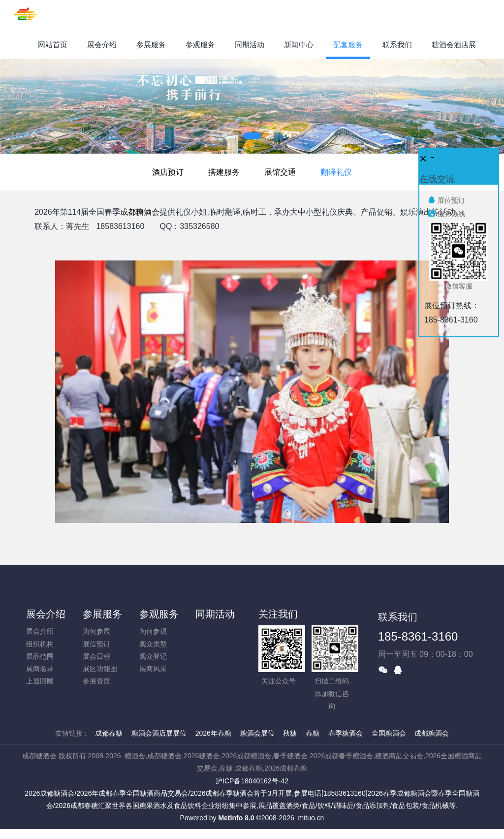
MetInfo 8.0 (236, 818)
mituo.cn (311, 818)
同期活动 (215, 614)
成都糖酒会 (140, 212)
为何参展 (96, 631)
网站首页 (53, 45)
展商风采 (153, 669)
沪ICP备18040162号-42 (252, 781)
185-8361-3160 (418, 636)
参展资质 (96, 681)
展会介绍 (46, 614)
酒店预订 (168, 172)
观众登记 (153, 656)
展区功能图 (100, 669)
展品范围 (40, 656)
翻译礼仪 (336, 172)
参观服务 (159, 614)
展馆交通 (280, 172)
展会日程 (96, 656)
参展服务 (102, 614)
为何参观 (153, 631)
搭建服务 (224, 172)
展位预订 (96, 644)
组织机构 (40, 644)
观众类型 (153, 644)
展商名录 (40, 669)
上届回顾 (40, 681)
